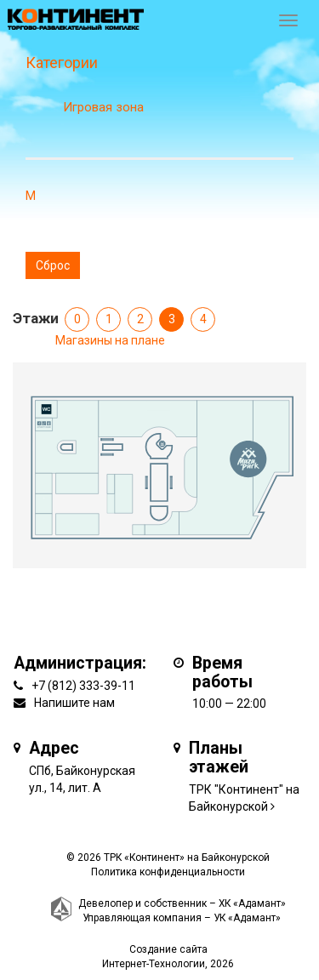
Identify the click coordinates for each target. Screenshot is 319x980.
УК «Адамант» (247, 918)
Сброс (53, 265)
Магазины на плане (110, 340)
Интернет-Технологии (154, 964)
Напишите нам (74, 703)
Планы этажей (219, 758)
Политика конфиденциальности (168, 872)
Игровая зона (103, 107)
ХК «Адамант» (252, 903)
